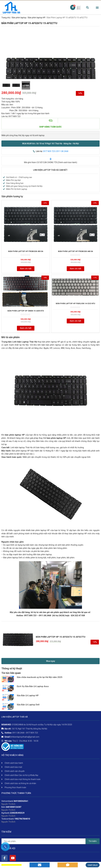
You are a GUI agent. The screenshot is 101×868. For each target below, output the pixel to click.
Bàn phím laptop (19, 18)
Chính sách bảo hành (67, 162)
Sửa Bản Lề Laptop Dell (28, 705)
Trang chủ (6, 18)
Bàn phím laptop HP (37, 18)
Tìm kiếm (93, 841)
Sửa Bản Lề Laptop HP (28, 695)
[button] (50, 144)
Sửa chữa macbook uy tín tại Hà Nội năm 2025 (40, 677)
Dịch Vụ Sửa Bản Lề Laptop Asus (33, 686)
